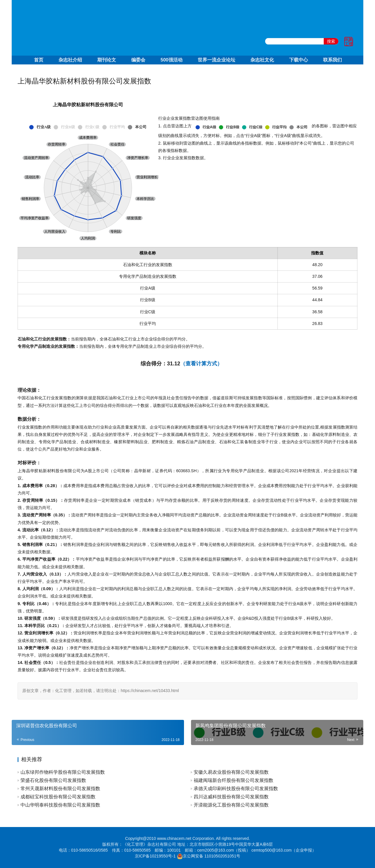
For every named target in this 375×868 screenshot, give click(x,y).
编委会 (138, 60)
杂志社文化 (262, 60)
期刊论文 (107, 60)
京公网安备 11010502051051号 (212, 856)
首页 (39, 60)
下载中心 (299, 60)
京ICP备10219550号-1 (155, 856)
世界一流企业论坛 (217, 60)
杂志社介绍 (70, 60)
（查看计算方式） (201, 364)
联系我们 (333, 60)
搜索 (331, 41)
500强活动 (172, 60)
